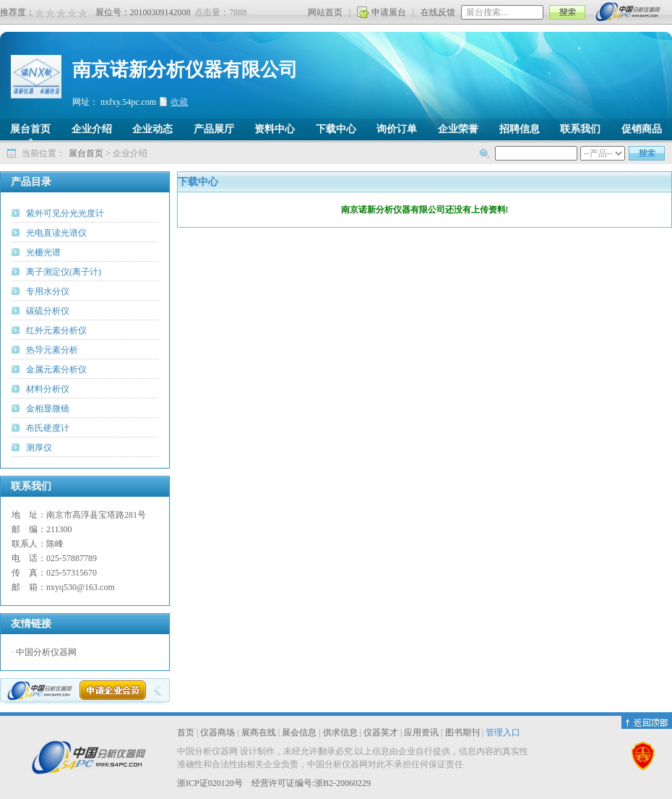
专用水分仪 (48, 291)
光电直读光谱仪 (56, 233)
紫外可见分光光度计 (65, 213)
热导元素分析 (52, 350)
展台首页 (86, 153)
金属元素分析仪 (56, 369)
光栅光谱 (43, 252)
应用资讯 (421, 732)
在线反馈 (438, 12)
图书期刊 (462, 732)
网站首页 (325, 12)
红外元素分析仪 (56, 330)
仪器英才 (381, 732)
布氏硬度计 (48, 428)
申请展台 (389, 12)
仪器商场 (217, 732)
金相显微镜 (48, 409)
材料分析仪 (48, 389)
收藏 (179, 102)
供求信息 (340, 732)
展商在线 (259, 732)
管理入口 (503, 732)
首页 (186, 732)
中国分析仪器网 (46, 652)
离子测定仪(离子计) (64, 272)
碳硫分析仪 (48, 311)
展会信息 (299, 732)
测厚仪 (39, 448)
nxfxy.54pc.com (128, 102)
